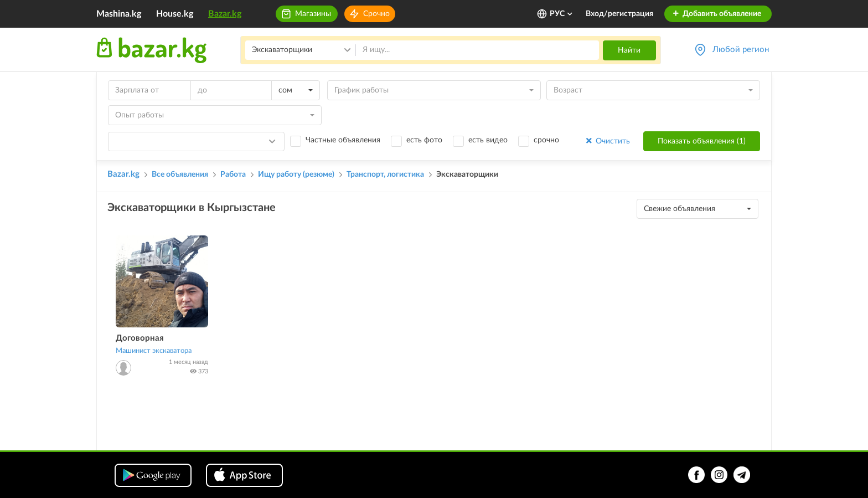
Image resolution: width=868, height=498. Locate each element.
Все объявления (180, 174)
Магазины (313, 14)
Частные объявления (343, 140)
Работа (233, 174)
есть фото (424, 140)
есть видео (488, 140)
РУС (562, 14)
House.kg (175, 14)
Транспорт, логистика (385, 174)
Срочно (376, 14)
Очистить (607, 141)
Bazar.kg (225, 14)
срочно (546, 140)
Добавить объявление (717, 14)
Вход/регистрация (619, 14)
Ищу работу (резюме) (296, 174)
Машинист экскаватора (154, 351)
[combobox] (296, 90)
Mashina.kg (119, 14)
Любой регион (741, 50)
